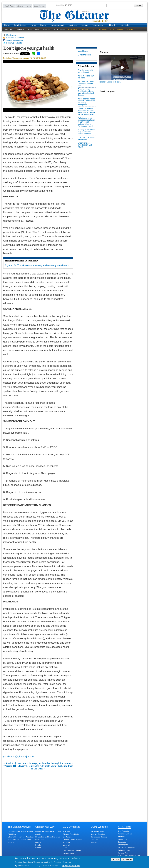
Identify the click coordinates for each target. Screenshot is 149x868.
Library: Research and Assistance (21, 837)
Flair (93, 29)
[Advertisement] (38, 793)
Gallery (38, 842)
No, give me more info (71, 866)
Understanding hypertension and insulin (85, 145)
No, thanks (127, 860)
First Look (95, 840)
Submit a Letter (124, 850)
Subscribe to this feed (15, 38)
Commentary (99, 25)
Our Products (124, 831)
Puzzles (130, 29)
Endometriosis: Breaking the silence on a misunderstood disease (86, 92)
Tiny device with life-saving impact (86, 71)
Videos (38, 848)
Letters (85, 25)
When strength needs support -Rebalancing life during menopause (86, 102)
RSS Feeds (40, 840)
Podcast (120, 29)
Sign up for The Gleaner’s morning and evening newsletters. (37, 265)
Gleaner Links (125, 827)
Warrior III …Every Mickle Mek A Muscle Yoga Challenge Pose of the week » (38, 767)
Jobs (112, 29)
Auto (30, 29)
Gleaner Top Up (69, 853)
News (33, 25)
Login (29, 6)
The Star (66, 831)
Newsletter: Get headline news (48, 837)
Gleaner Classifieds (71, 834)
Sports (43, 25)
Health (112, 25)
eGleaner (20, 6)
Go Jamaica (68, 837)
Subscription (123, 845)
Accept (116, 860)
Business (73, 25)
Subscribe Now (39, 6)
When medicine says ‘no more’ (86, 77)
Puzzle (38, 845)
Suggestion (123, 842)
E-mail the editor (84, 55)
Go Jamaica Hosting (99, 837)
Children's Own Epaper (72, 850)
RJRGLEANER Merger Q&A (129, 856)
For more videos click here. (110, 82)
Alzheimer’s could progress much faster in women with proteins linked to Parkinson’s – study (86, 122)
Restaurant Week (98, 831)
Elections (84, 29)
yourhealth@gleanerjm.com (19, 757)
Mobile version (12, 35)
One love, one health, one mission (86, 138)
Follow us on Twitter (14, 43)
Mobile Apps (9, 6)
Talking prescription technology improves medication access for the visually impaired (87, 111)
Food (37, 29)
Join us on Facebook (15, 40)
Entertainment (58, 25)
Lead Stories (20, 25)
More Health (83, 51)
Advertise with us (125, 834)
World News (9, 29)
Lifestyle (125, 25)
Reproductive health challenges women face (86, 84)
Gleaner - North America (73, 840)
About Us (122, 837)
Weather (94, 842)
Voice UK (67, 845)
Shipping (46, 29)
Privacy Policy (124, 853)
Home (7, 25)
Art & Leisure (59, 29)
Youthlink (67, 842)
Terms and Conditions (127, 847)
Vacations (103, 29)
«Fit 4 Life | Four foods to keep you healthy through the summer (38, 763)
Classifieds (73, 29)
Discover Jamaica (98, 834)
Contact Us (123, 839)
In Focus (21, 29)
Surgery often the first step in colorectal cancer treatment (86, 132)
